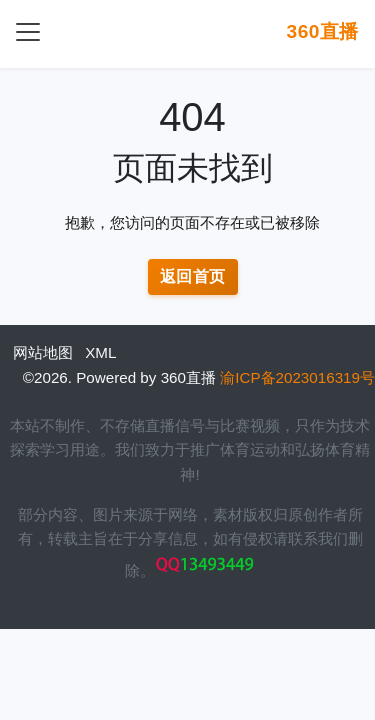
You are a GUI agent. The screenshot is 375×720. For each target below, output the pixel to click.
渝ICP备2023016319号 (297, 377)
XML (100, 352)
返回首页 (193, 276)
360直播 (322, 31)
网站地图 (43, 352)
